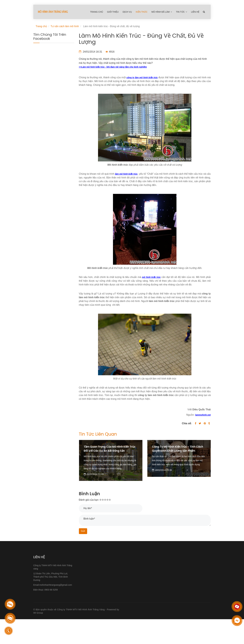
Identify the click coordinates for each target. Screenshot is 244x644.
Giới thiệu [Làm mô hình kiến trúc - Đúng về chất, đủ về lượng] (113, 12)
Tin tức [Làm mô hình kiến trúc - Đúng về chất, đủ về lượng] (182, 12)
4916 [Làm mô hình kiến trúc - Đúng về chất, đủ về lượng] (110, 52)
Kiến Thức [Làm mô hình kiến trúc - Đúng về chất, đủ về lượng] (142, 12)
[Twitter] (200, 423)
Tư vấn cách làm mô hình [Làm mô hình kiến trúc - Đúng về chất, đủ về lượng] (65, 26)
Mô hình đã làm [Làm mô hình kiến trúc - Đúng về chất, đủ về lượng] (162, 12)
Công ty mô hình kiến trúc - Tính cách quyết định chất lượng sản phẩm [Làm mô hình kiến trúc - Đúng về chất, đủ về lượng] (175, 451)
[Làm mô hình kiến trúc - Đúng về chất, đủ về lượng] (113, 67)
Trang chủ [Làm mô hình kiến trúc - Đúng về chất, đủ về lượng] (97, 12)
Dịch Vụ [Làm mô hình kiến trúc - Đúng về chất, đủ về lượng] (127, 12)
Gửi (83, 531)
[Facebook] (196, 423)
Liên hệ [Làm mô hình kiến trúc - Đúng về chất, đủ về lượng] (195, 12)
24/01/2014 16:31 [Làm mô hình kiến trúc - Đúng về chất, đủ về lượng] (91, 52)
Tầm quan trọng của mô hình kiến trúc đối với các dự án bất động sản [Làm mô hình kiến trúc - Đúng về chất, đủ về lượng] (109, 449)
